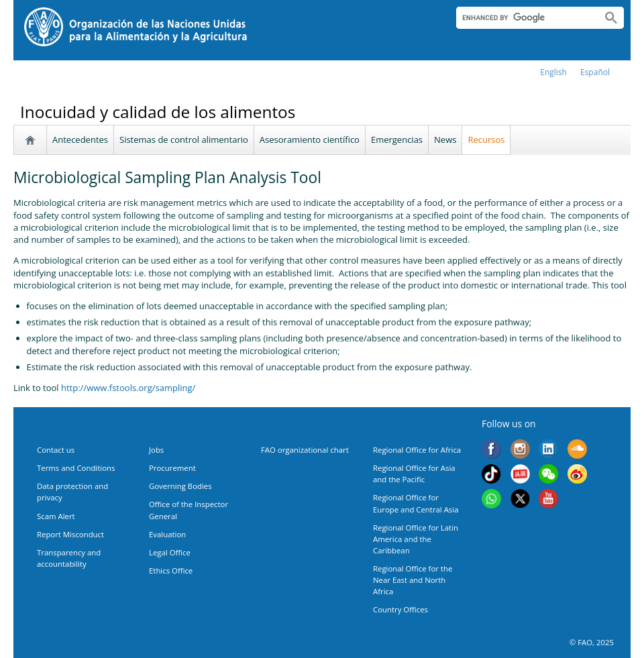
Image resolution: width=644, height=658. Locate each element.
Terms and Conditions (76, 468)
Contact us (56, 450)
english (553, 72)
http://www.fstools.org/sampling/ (128, 388)
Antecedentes (80, 140)
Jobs (156, 450)
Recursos (486, 140)
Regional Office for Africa (417, 450)
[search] (524, 17)
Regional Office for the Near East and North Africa (413, 580)
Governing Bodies (180, 486)
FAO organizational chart (305, 450)
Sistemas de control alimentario (184, 140)
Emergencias (397, 140)
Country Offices (400, 609)
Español (595, 72)
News (445, 140)
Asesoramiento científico (310, 140)
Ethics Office (171, 570)
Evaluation (167, 534)
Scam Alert (56, 516)
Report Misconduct (70, 534)
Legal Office (170, 552)
